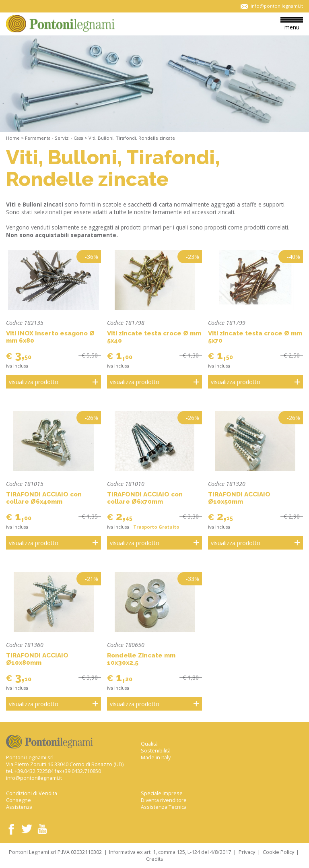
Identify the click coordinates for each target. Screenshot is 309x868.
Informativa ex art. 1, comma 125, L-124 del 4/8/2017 (170, 852)
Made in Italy (156, 757)
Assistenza (19, 807)
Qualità (149, 744)
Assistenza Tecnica (164, 807)
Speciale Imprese (162, 793)
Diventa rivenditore (164, 800)
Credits (155, 859)
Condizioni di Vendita (32, 793)
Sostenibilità (156, 751)
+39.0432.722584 (34, 771)
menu (292, 24)
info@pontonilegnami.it (34, 778)
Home (13, 138)
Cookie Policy (278, 852)
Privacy (247, 852)
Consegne (19, 800)
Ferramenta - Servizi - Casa (54, 138)
